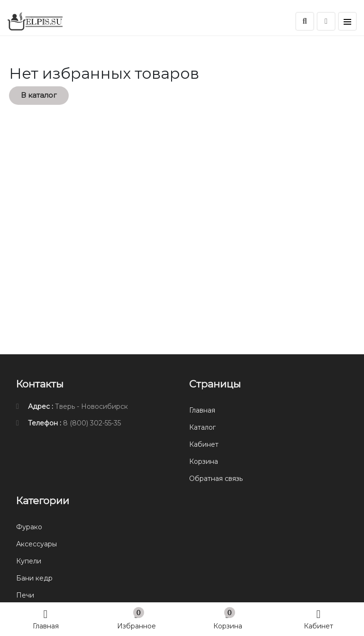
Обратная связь (216, 479)
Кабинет (318, 619)
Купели (29, 561)
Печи (25, 595)
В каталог (39, 95)
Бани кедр (34, 578)
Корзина (228, 619)
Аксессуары (36, 544)
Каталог (202, 427)
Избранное (136, 619)
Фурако (29, 527)
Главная (46, 619)
